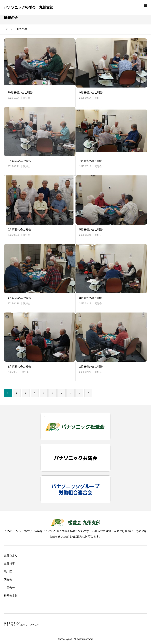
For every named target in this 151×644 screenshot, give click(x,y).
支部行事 (9, 564)
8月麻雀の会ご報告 (19, 161)
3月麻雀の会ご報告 (91, 298)
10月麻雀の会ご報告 (20, 92)
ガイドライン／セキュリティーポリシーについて (22, 624)
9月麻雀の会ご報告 (91, 92)
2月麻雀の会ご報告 (91, 367)
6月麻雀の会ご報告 (19, 229)
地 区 (8, 572)
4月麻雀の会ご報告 (19, 298)
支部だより (11, 555)
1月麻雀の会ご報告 (19, 367)
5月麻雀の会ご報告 (91, 229)
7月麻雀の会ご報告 (91, 161)
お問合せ (9, 588)
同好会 (27, 98)
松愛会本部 (11, 596)
